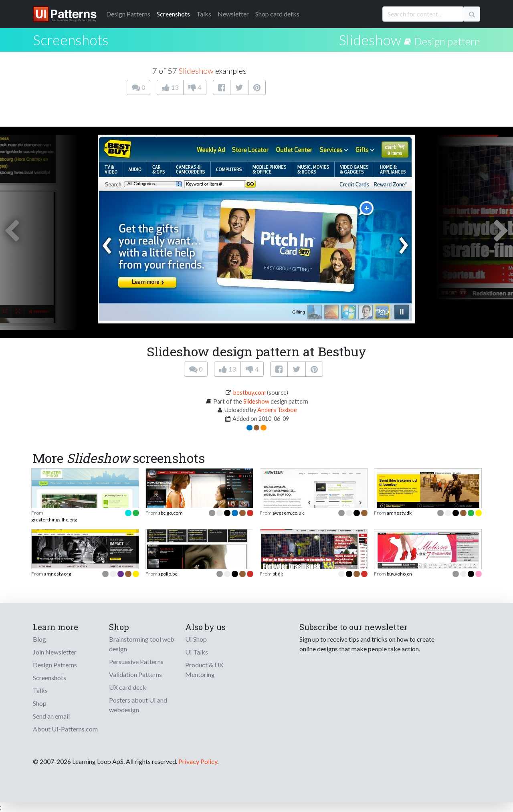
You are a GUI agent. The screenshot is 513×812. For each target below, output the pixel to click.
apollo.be (168, 574)
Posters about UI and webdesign (138, 705)
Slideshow (370, 40)
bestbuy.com (249, 393)
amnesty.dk (399, 513)
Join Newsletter (55, 652)
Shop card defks (277, 14)
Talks (204, 14)
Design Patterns (55, 665)
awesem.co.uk (288, 513)
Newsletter (233, 14)
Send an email (51, 716)
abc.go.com (171, 513)
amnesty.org (58, 574)
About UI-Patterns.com (65, 729)
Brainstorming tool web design (142, 644)
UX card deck (128, 687)
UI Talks (197, 652)
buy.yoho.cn (399, 574)
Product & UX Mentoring (204, 670)
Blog (39, 639)
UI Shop (196, 639)
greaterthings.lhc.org (54, 520)
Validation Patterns (135, 674)
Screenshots (173, 14)
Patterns (128, 14)
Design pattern (447, 41)
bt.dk (278, 574)
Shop (40, 703)
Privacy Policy (198, 761)
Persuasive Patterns (136, 662)
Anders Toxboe (277, 410)
